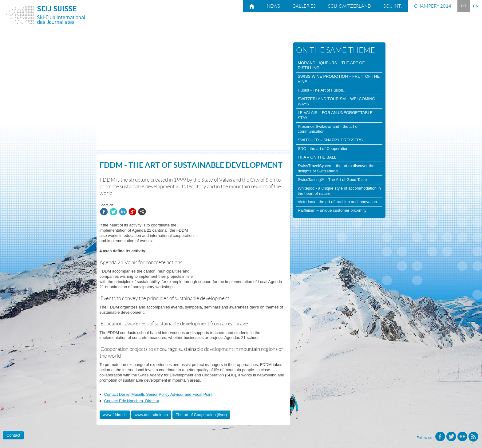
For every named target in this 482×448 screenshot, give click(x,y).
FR (463, 6)
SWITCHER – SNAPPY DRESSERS (330, 140)
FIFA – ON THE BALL (317, 157)
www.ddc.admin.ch (151, 415)
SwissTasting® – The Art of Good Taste (332, 180)
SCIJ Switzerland (350, 6)
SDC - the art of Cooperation (323, 149)
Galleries (304, 6)
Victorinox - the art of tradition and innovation (337, 202)
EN (476, 6)
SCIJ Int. (393, 6)
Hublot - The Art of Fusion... (322, 90)
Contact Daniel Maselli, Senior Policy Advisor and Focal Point (158, 394)
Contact (13, 435)
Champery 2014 (433, 6)
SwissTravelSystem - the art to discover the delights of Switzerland (336, 168)
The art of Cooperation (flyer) (201, 415)
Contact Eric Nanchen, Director (132, 401)
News (273, 6)
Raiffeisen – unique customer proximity (332, 210)
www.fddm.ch (115, 415)
